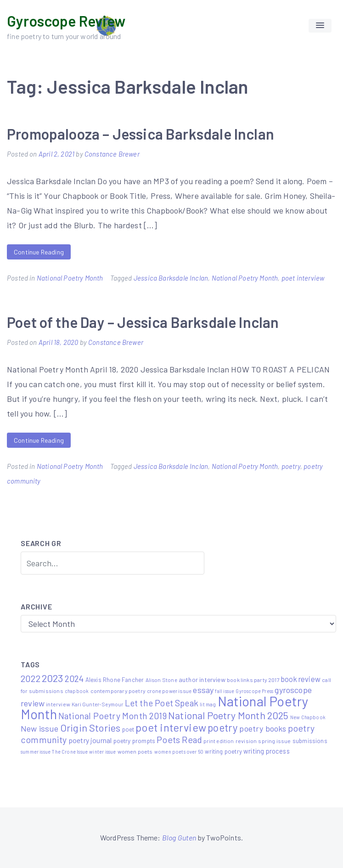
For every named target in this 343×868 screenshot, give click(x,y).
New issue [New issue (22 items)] (40, 728)
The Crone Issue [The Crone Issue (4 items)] (70, 752)
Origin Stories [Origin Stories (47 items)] (90, 727)
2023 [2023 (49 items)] (53, 678)
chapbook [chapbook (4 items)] (77, 691)
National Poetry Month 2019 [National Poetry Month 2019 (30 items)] (112, 716)
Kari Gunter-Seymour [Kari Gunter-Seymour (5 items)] (97, 704)
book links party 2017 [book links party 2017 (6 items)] (253, 680)
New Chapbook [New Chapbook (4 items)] (308, 717)
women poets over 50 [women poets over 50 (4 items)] (179, 752)
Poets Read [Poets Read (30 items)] (179, 739)
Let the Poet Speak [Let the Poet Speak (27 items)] (162, 703)
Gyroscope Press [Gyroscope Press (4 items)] (254, 691)
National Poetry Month (70, 278)
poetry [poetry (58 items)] (223, 727)
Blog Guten (179, 837)
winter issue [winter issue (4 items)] (102, 752)
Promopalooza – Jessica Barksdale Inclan (141, 134)
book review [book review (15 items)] (301, 679)
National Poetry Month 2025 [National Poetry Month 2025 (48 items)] (228, 715)
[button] (320, 26)
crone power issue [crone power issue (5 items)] (169, 691)
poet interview (303, 278)
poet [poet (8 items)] (128, 729)
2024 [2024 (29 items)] (74, 678)
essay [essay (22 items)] (203, 690)
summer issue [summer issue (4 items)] (36, 752)
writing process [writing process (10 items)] (267, 751)
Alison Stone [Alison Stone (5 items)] (161, 680)
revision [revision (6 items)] (246, 741)
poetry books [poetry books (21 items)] (263, 728)
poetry (291, 466)
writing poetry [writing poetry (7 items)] (223, 751)
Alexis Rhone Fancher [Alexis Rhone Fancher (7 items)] (115, 680)
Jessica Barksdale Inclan (171, 278)
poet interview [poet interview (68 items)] (171, 727)
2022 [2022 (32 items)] (31, 678)
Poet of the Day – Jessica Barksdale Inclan (143, 322)
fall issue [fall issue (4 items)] (225, 691)
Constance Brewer (112, 154)
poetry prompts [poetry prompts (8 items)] (135, 741)
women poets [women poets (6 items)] (135, 751)
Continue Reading (39, 252)
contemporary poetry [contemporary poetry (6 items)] (118, 691)
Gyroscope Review (66, 21)
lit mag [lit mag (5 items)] (208, 704)
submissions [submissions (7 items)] (310, 741)
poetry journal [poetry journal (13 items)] (90, 740)
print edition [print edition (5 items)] (219, 741)
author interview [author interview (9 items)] (202, 679)
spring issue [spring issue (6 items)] (274, 741)
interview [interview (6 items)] (58, 704)
